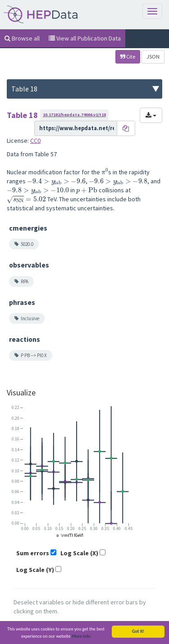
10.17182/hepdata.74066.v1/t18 (74, 115)
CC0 (35, 141)
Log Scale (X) (79, 553)
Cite (128, 57)
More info (81, 637)
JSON (153, 57)
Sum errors (33, 553)
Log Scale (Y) (35, 570)
